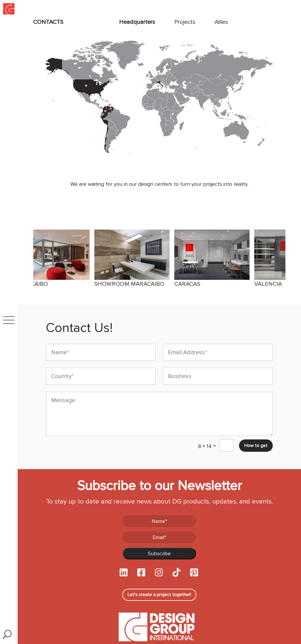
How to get (256, 446)
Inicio (4, 2)
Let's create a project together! (159, 595)
